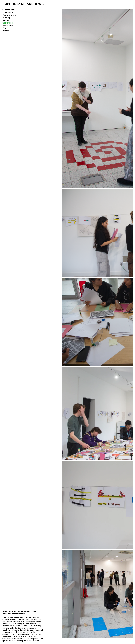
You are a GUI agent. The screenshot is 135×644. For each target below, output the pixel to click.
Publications (8, 26)
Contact (6, 31)
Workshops (8, 23)
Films (5, 28)
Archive (6, 20)
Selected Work (9, 10)
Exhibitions (8, 12)
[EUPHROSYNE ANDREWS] (23, 4)
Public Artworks (9, 15)
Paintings (7, 18)
